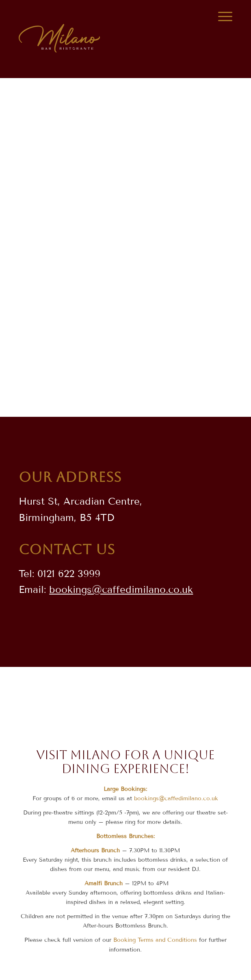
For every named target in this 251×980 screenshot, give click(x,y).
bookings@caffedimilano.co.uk (121, 589)
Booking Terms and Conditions (155, 940)
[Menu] (221, 17)
